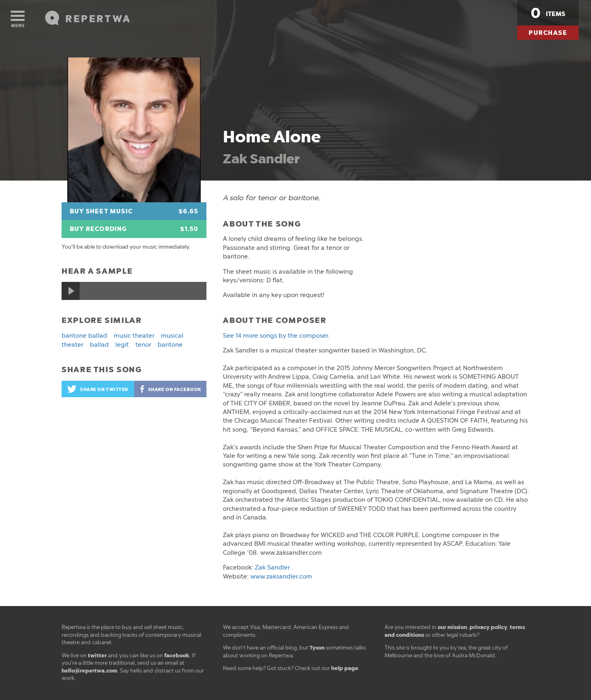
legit (122, 345)
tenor (143, 345)
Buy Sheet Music (134, 212)
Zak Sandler (261, 159)
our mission (452, 627)
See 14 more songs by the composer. (276, 336)
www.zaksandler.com (281, 576)
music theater (134, 336)
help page (345, 668)
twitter (97, 655)
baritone (170, 345)
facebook (177, 655)
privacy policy (488, 627)
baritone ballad (84, 336)
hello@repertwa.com (89, 671)
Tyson (317, 648)
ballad (99, 345)
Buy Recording (134, 229)
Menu (18, 19)
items (548, 13)
